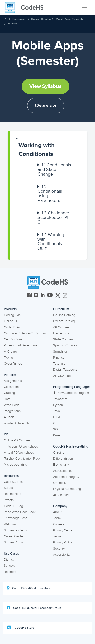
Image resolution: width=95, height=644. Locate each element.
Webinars (10, 524)
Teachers (10, 572)
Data (7, 399)
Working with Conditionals (37, 150)
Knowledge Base (16, 518)
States (8, 488)
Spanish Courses (65, 345)
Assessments (62, 471)
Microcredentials (15, 465)
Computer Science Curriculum (25, 333)
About (57, 512)
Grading (9, 393)
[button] (49, 147)
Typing (8, 358)
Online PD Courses (17, 440)
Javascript (60, 399)
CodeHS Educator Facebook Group (34, 608)
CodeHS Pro (12, 327)
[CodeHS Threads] (65, 296)
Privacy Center (63, 530)
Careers (59, 524)
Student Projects (15, 530)
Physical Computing (67, 489)
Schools (9, 566)
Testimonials (12, 494)
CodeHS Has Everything (71, 447)
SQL (56, 429)
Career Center (14, 536)
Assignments (13, 381)
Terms (57, 536)
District (9, 560)
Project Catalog (64, 321)
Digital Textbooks (65, 370)
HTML (57, 417)
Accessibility (62, 555)
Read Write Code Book (20, 512)
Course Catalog (41, 19)
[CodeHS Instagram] (36, 296)
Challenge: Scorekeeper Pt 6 (53, 217)
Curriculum (19, 19)
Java (56, 411)
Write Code (12, 405)
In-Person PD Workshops (21, 447)
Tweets (9, 500)
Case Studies (13, 482)
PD (6, 434)
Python (58, 405)
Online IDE (11, 321)
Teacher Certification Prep (22, 459)
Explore (12, 24)
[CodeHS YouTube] (50, 296)
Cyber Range (13, 364)
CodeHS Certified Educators (29, 588)
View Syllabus (45, 86)
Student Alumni (15, 542)
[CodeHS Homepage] (26, 8)
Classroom (11, 387)
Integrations (12, 411)
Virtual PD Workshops (19, 453)
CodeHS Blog (13, 506)
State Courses (63, 339)
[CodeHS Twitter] (58, 296)
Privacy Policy (63, 542)
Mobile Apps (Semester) (71, 19)
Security (59, 549)
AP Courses (61, 327)
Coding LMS (12, 315)
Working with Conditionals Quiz (51, 241)
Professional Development (22, 345)
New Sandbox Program (71, 393)
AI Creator (11, 352)
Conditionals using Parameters (50, 193)
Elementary (61, 333)
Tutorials (59, 364)
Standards (60, 352)
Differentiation (63, 459)
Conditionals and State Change (54, 169)
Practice (59, 358)
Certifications (13, 339)
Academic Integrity (17, 423)
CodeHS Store (21, 628)
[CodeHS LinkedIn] (43, 296)
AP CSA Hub (62, 376)
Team (57, 518)
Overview (46, 106)
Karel (57, 435)
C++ (56, 423)
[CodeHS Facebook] (30, 296)
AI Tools (9, 417)
